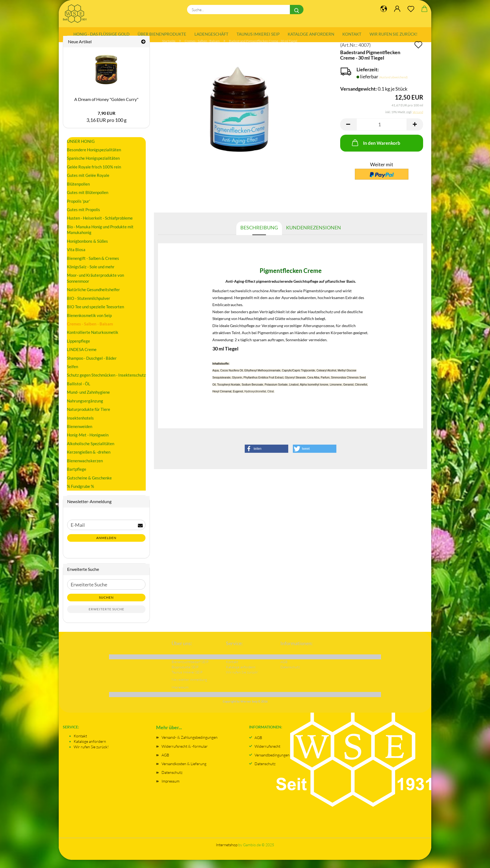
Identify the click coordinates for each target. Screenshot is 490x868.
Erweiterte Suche (106, 617)
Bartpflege (77, 477)
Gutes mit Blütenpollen (88, 201)
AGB (165, 763)
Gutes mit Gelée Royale (88, 183)
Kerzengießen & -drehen (89, 460)
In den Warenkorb (376, 150)
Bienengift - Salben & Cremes (93, 266)
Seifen (72, 374)
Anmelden (106, 546)
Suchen (106, 605)
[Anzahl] (382, 132)
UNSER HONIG (81, 149)
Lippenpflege (78, 349)
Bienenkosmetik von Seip (89, 323)
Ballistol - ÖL (79, 392)
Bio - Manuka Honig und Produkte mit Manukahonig (100, 237)
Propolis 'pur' (78, 209)
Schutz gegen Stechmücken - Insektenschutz (106, 383)
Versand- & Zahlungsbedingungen (190, 745)
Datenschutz (172, 781)
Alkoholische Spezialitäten (91, 451)
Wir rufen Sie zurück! (393, 34)
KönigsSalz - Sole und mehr (91, 275)
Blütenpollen (78, 192)
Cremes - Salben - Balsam (90, 332)
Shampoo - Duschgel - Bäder (92, 366)
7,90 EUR (106, 121)
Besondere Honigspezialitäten (94, 158)
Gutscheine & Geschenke (89, 486)
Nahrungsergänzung (85, 409)
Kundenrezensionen (314, 235)
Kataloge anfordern (311, 34)
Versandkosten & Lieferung (184, 772)
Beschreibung (259, 235)
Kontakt (352, 34)
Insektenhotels (80, 426)
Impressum (170, 789)
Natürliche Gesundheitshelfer (93, 298)
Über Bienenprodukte (162, 34)
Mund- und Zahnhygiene (88, 400)
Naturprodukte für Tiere (89, 417)
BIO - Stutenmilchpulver (89, 306)
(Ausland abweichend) (393, 85)
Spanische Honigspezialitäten (93, 166)
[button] (348, 132)
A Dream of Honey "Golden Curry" (106, 107)
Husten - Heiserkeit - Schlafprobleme (100, 226)
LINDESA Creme (82, 358)
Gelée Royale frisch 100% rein (94, 175)
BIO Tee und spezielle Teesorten (95, 315)
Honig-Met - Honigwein (88, 443)
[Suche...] (297, 10)
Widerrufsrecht (267, 754)
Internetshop (227, 853)
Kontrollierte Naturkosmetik (93, 340)
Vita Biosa (76, 258)
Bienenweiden (80, 434)
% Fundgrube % (80, 494)
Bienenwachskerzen (85, 469)
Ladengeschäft (211, 34)
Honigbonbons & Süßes (87, 249)
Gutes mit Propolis (83, 217)
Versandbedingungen (272, 763)
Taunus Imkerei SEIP (258, 34)
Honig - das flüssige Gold (101, 34)
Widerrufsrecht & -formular (185, 754)
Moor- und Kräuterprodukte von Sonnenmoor (95, 286)
